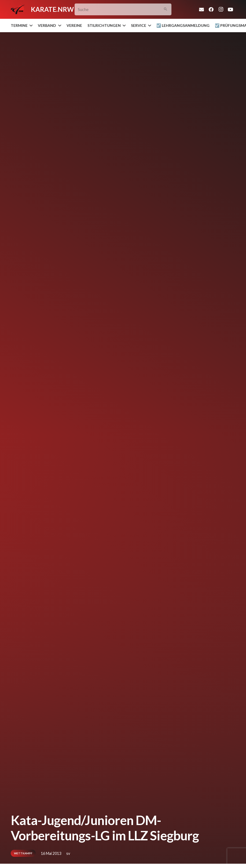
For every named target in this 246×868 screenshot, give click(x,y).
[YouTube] (230, 9)
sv (68, 853)
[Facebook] (211, 9)
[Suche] (123, 10)
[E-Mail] (201, 9)
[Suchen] (166, 10)
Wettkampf (23, 853)
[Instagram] (221, 9)
